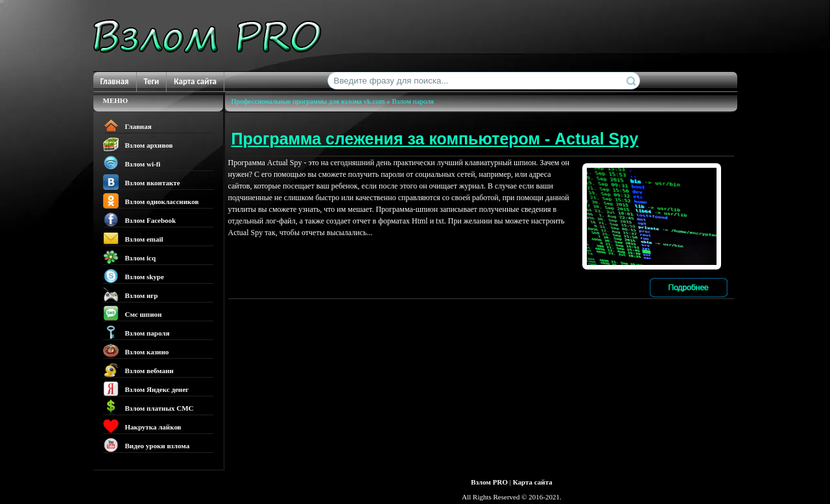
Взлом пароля (136, 332)
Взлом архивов (138, 144)
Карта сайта (195, 81)
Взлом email (133, 238)
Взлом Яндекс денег (146, 389)
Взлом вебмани (138, 370)
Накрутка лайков (142, 426)
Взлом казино (136, 351)
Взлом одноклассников (151, 201)
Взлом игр (131, 295)
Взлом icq (130, 257)
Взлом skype (134, 276)
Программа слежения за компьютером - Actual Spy (435, 139)
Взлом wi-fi (132, 163)
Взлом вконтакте (142, 182)
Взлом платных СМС (148, 407)
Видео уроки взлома (147, 445)
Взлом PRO (489, 482)
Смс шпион (133, 314)
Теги (152, 81)
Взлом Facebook (140, 220)
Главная (115, 81)
